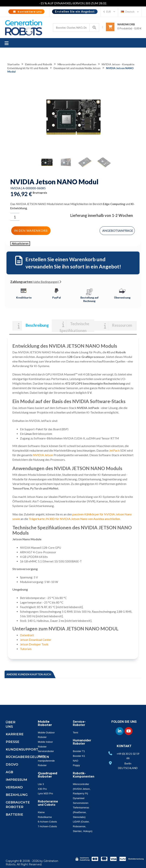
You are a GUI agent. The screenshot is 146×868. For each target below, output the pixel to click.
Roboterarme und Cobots (48, 803)
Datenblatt (27, 635)
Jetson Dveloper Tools (34, 644)
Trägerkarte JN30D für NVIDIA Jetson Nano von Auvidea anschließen (74, 519)
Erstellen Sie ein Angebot (75, 11)
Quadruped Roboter (48, 775)
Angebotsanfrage (118, 230)
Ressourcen (122, 325)
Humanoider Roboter (82, 742)
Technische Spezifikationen (74, 327)
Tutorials (26, 649)
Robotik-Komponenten (84, 775)
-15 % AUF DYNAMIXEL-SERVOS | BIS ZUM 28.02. (73, 3)
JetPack (114, 450)
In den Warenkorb (31, 230)
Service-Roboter (79, 723)
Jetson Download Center (36, 640)
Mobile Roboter (45, 723)
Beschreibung (37, 325)
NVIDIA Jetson (43, 455)
